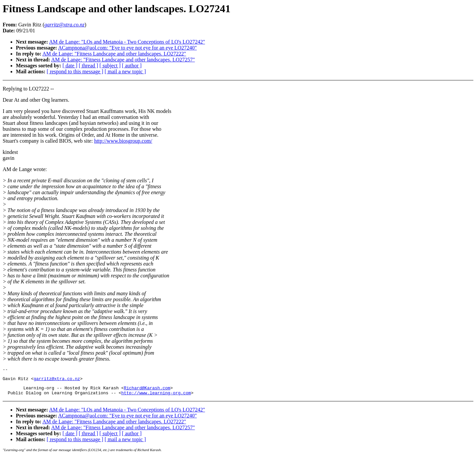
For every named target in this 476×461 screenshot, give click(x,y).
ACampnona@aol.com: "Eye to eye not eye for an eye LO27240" (128, 48)
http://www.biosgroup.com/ (123, 141)
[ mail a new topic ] (125, 71)
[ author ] (132, 66)
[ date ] (70, 66)
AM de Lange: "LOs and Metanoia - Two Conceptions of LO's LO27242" (127, 42)
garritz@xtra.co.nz (57, 380)
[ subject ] (110, 66)
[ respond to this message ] (75, 71)
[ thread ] (88, 66)
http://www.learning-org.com (156, 397)
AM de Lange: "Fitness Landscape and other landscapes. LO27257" (123, 60)
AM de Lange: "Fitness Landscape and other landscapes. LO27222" (114, 54)
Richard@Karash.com (147, 391)
